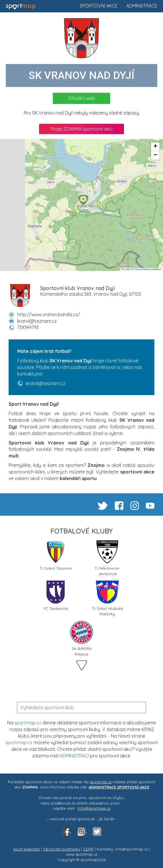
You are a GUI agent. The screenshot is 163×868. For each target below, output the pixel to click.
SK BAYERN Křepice (81, 638)
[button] (83, 200)
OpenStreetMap (142, 269)
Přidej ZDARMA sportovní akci (81, 129)
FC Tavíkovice (56, 596)
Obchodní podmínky (62, 849)
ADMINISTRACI (74, 756)
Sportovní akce (99, 6)
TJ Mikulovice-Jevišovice (107, 558)
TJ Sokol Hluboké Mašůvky (107, 598)
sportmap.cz (28, 723)
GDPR (88, 849)
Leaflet (126, 269)
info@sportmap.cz (94, 808)
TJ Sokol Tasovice (56, 555)
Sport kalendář (27, 849)
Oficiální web (81, 98)
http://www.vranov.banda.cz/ (49, 314)
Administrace (142, 6)
